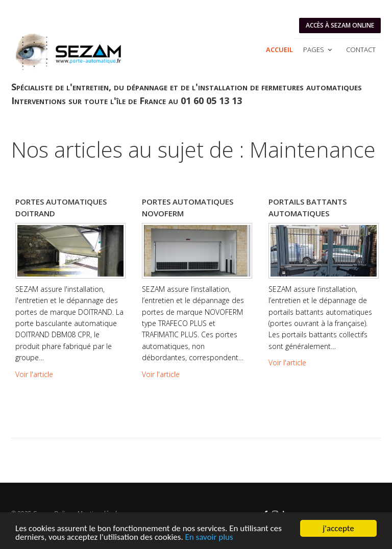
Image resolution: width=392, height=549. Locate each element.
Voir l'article (34, 374)
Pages (318, 49)
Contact (361, 49)
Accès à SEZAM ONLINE (340, 25)
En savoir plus (209, 538)
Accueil (279, 49)
